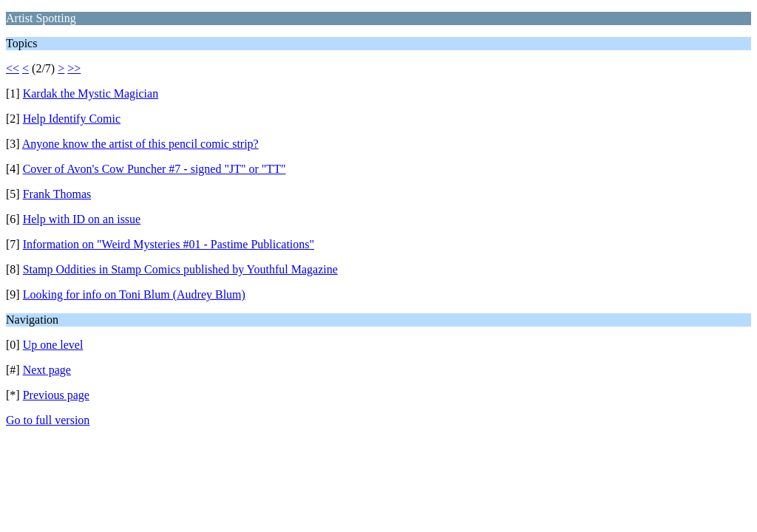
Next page (47, 370)
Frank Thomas (57, 194)
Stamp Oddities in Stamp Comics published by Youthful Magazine (180, 269)
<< (13, 68)
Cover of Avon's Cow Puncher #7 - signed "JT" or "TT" (155, 169)
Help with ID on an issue (82, 219)
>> (74, 68)
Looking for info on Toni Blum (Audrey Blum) (134, 294)
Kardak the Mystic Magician (91, 93)
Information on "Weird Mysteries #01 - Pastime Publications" (169, 244)
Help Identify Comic (72, 119)
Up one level (53, 345)
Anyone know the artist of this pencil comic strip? (140, 144)
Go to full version (48, 420)
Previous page (56, 395)
